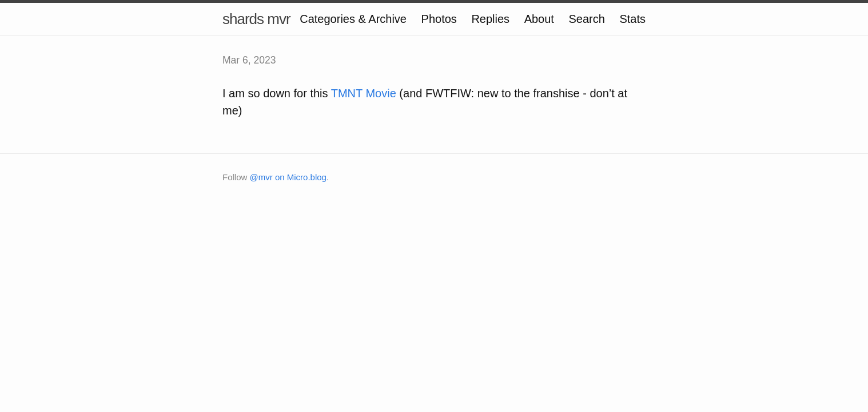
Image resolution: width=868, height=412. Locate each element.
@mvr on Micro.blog (288, 177)
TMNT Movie (364, 93)
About (539, 19)
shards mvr (256, 19)
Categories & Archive (353, 19)
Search (586, 19)
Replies (490, 19)
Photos (439, 19)
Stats (632, 19)
